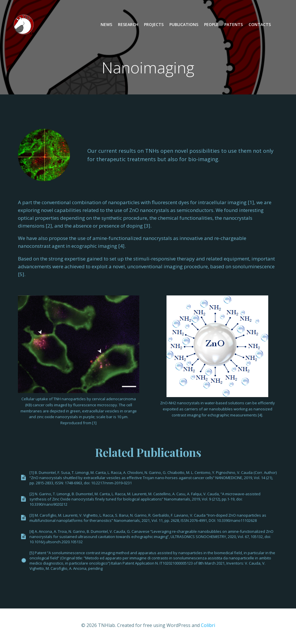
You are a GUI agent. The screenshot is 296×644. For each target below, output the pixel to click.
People (211, 25)
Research (128, 25)
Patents (234, 25)
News (106, 25)
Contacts (260, 25)
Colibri (208, 626)
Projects (154, 25)
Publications (184, 25)
